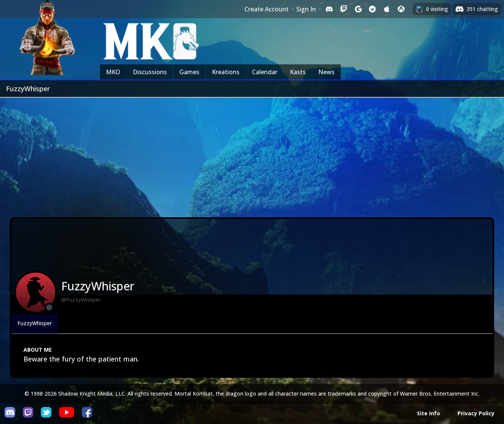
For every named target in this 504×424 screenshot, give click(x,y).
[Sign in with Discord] (329, 9)
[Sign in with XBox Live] (401, 9)
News (326, 72)
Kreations (226, 72)
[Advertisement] (252, 154)
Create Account (267, 9)
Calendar (265, 72)
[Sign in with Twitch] (344, 9)
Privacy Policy (476, 413)
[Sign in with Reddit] (372, 9)
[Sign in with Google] (358, 9)
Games (189, 72)
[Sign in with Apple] (387, 9)
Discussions (150, 72)
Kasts (298, 72)
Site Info (429, 413)
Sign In (306, 9)
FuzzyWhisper (35, 323)
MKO (113, 72)
